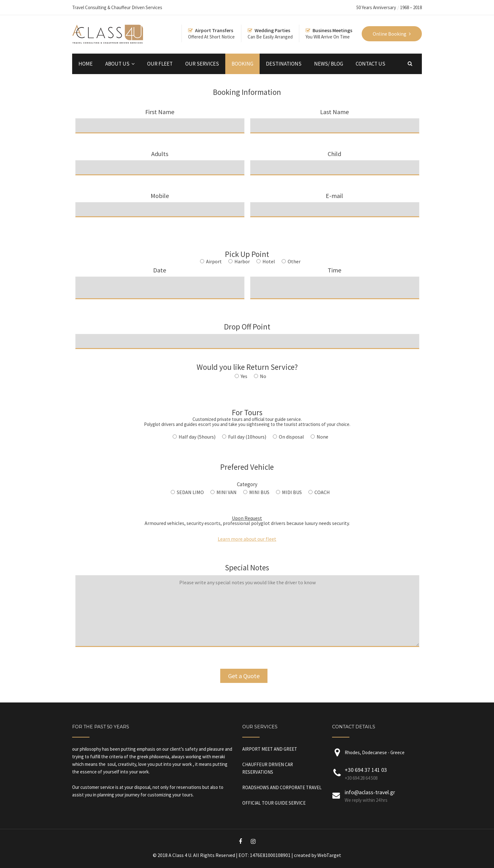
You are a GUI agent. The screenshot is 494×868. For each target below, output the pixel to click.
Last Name (335, 118)
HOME (86, 64)
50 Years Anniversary (376, 7)
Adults (160, 160)
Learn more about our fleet (247, 539)
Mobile (160, 202)
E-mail (335, 202)
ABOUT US (117, 64)
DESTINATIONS (284, 64)
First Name (160, 118)
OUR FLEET (160, 64)
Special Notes (247, 610)
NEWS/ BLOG (329, 64)
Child (335, 160)
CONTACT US (370, 64)
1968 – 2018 (411, 7)
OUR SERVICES (202, 64)
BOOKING (242, 64)
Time (335, 279)
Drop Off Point (247, 333)
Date (160, 279)
